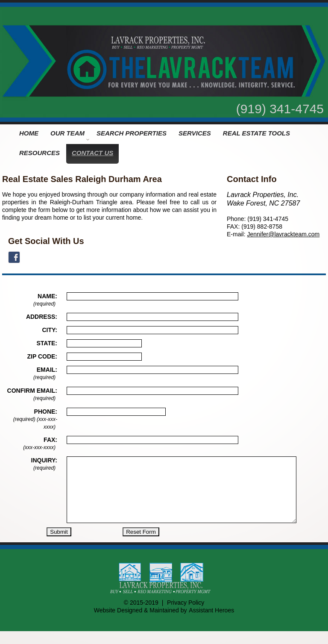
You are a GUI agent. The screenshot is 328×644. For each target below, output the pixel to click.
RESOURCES (40, 153)
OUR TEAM (70, 135)
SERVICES (195, 133)
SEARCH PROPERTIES (132, 133)
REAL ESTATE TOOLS (256, 133)
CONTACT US (92, 153)
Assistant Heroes (211, 623)
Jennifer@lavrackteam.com (283, 234)
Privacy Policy (186, 615)
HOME (29, 133)
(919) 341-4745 (280, 109)
